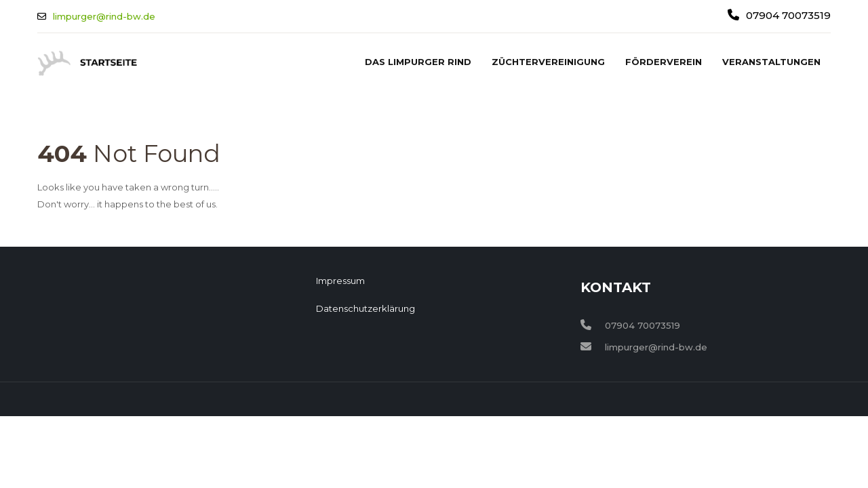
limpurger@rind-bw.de (104, 16)
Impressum (340, 281)
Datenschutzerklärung (366, 308)
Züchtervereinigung (548, 62)
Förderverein (664, 62)
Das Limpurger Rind (418, 62)
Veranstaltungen (771, 62)
